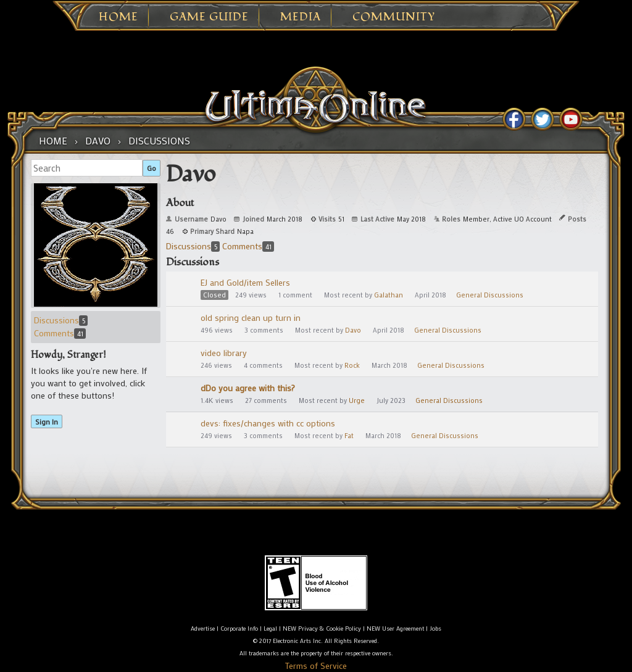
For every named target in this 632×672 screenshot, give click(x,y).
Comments (60, 333)
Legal (270, 628)
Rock (352, 365)
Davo (353, 330)
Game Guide (209, 17)
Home (118, 17)
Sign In (47, 421)
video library (224, 353)
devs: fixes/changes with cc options (268, 423)
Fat (349, 436)
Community (394, 17)
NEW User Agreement (395, 628)
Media (301, 17)
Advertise (203, 628)
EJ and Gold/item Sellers (245, 282)
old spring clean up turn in (251, 317)
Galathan (389, 295)
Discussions (61, 320)
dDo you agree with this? (248, 388)
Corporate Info (239, 628)
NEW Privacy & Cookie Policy (322, 628)
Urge (357, 400)
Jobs (435, 628)
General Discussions (490, 295)
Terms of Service (316, 666)
